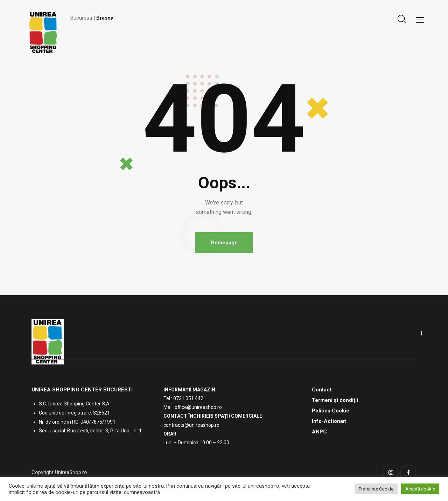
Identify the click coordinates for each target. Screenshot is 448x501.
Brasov (105, 18)
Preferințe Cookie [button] (376, 489)
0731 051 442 (188, 399)
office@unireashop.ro (198, 408)
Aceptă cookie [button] (420, 489)
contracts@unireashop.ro (191, 425)
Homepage (224, 243)
